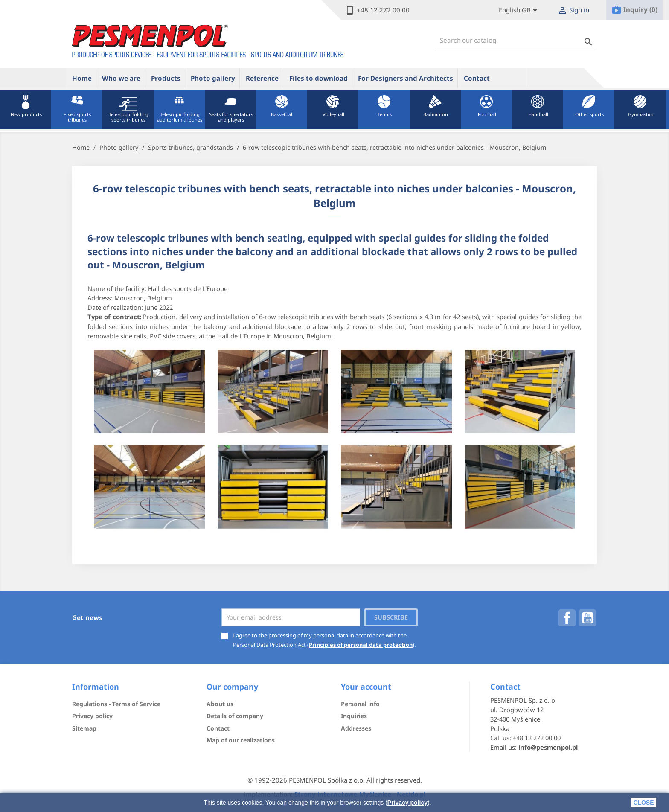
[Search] (516, 40)
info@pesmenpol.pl (548, 747)
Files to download (319, 78)
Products (166, 78)
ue (511, 78)
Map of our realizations (241, 740)
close (643, 803)
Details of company (235, 716)
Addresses (356, 728)
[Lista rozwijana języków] (519, 10)
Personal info (360, 704)
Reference (262, 78)
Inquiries (354, 716)
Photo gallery (213, 78)
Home (82, 78)
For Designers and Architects (406, 78)
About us (220, 704)
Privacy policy (407, 803)
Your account (366, 687)
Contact (477, 78)
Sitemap (84, 728)
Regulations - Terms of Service (116, 704)
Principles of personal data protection (361, 645)
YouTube (588, 618)
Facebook (567, 618)
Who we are (121, 78)
